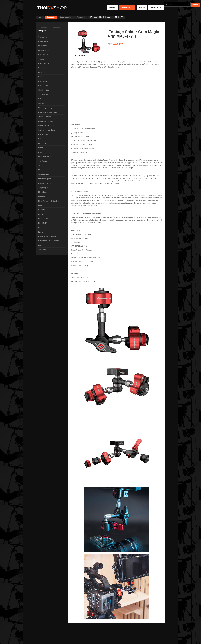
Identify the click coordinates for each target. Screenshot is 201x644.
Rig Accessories (65, 17)
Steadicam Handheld (46, 121)
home (112, 8)
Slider (40, 148)
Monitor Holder (44, 50)
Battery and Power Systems (49, 241)
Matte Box (42, 143)
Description (80, 56)
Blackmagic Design (45, 108)
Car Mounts (43, 161)
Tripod (41, 165)
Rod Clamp (43, 81)
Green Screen (44, 228)
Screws (41, 103)
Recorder (42, 210)
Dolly (40, 152)
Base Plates (43, 72)
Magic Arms (81, 17)
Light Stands (43, 219)
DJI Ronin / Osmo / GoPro (48, 112)
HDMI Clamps (44, 63)
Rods (40, 77)
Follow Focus (43, 139)
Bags (40, 245)
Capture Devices (45, 183)
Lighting (41, 214)
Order (142, 8)
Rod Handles (43, 86)
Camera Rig (43, 37)
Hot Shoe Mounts (45, 55)
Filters (41, 232)
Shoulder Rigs (44, 90)
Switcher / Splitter (45, 179)
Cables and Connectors (47, 236)
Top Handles (43, 94)
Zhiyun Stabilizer (45, 117)
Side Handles (43, 99)
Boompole (42, 196)
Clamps (41, 59)
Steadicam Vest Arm (46, 126)
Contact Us (156, 8)
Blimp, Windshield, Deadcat (49, 201)
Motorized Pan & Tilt (46, 157)
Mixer (40, 205)
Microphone (43, 192)
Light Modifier (43, 223)
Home (40, 17)
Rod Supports (43, 134)
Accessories (43, 250)
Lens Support (43, 68)
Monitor (41, 170)
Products (127, 8)
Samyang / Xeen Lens (47, 130)
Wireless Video (44, 174)
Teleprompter (43, 188)
